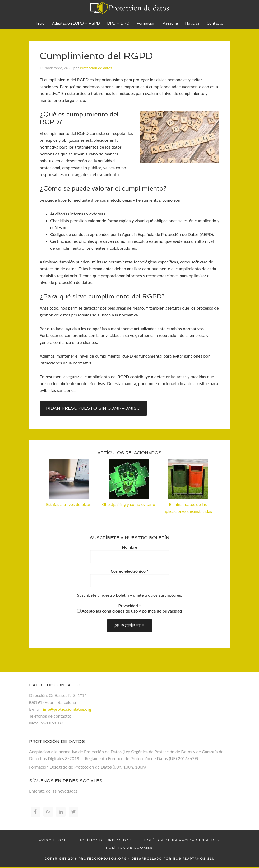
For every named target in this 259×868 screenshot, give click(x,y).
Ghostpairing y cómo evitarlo (129, 504)
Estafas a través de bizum (69, 504)
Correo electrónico (129, 571)
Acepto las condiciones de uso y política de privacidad (129, 611)
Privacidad (130, 606)
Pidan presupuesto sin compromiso (93, 408)
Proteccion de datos (129, 8)
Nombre (129, 547)
